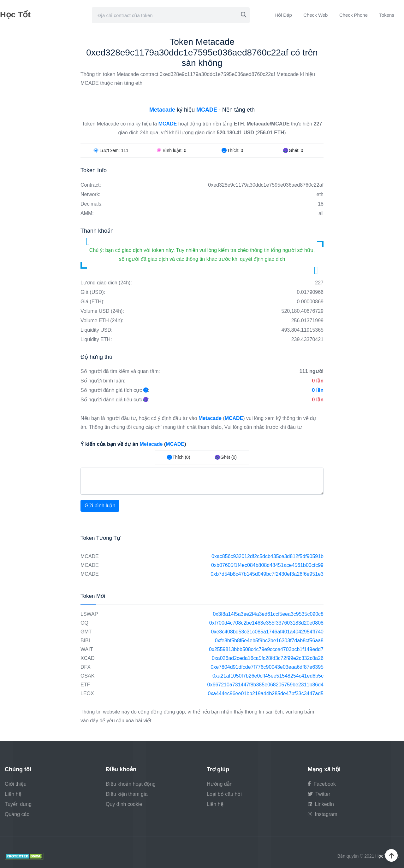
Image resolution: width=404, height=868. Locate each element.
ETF (85, 685)
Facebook (322, 784)
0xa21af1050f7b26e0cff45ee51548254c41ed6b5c (268, 676)
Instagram (323, 814)
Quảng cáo (17, 814)
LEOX (87, 693)
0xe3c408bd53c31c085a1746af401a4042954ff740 (267, 632)
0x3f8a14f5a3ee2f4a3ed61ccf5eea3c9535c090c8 (268, 614)
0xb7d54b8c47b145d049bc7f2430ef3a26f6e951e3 (267, 574)
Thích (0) (179, 457)
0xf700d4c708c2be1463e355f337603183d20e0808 (266, 623)
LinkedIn (321, 804)
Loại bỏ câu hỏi (224, 794)
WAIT (87, 649)
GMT (86, 632)
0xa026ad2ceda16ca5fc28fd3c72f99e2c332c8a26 (268, 658)
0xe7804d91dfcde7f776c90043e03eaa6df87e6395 (267, 667)
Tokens (387, 15)
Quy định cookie (124, 804)
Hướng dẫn (220, 784)
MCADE (90, 556)
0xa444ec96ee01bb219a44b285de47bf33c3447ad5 (266, 693)
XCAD (87, 658)
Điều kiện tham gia (127, 794)
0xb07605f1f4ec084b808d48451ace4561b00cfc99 (267, 565)
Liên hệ (13, 794)
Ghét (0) (226, 457)
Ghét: (293, 150)
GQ (84, 623)
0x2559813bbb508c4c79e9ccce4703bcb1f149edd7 (266, 649)
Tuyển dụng (18, 804)
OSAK (87, 676)
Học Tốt (15, 15)
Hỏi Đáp (283, 15)
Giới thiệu (16, 784)
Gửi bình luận (100, 506)
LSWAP (89, 614)
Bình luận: (172, 150)
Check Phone (353, 15)
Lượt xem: (111, 150)
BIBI (85, 641)
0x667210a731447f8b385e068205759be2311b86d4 (265, 685)
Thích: (232, 150)
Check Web (315, 15)
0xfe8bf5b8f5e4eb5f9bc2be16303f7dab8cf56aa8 (269, 641)
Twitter (319, 794)
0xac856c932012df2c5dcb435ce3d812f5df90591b (267, 556)
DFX (86, 667)
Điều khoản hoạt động (131, 784)
